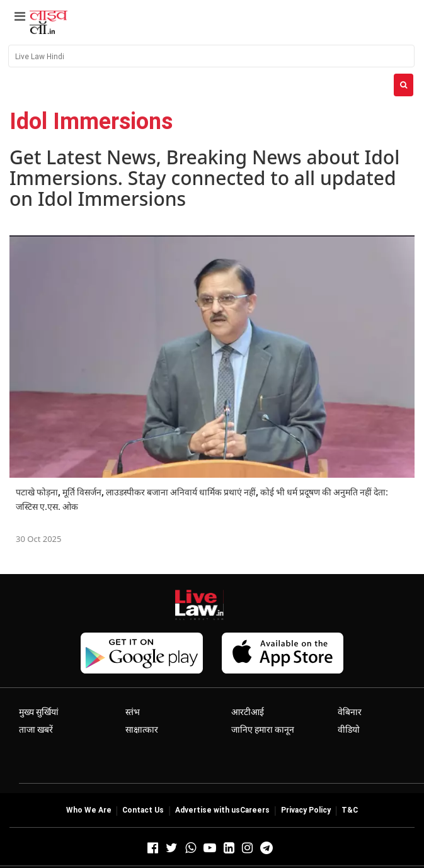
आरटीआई (248, 712)
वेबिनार (350, 712)
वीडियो (349, 730)
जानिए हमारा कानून (263, 730)
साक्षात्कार (142, 730)
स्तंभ (133, 712)
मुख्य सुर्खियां (39, 712)
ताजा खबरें (36, 730)
